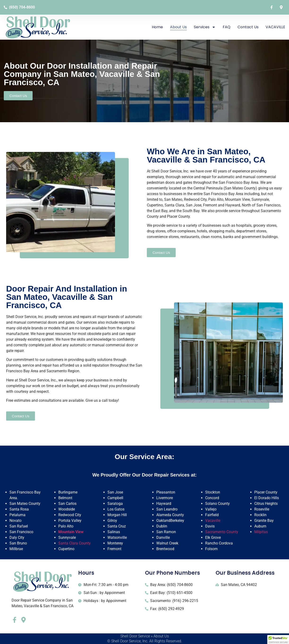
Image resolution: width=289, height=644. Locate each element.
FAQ (227, 27)
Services (205, 27)
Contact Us (248, 27)
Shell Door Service (135, 636)
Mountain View (71, 532)
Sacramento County (222, 532)
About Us (178, 27)
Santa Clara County (74, 543)
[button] (278, 640)
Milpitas (261, 532)
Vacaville (213, 521)
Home (157, 27)
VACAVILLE (275, 27)
